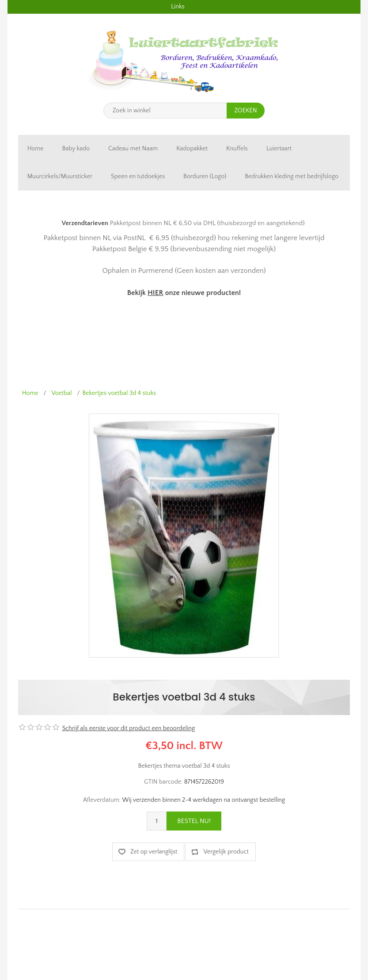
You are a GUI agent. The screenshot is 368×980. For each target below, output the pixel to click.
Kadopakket (192, 149)
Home (36, 149)
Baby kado (76, 149)
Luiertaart (279, 149)
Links (178, 7)
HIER (155, 293)
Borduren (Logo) (205, 176)
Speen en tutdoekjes (138, 176)
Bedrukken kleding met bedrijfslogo (292, 176)
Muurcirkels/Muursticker (60, 176)
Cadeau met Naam (133, 149)
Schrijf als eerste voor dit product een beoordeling (129, 728)
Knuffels (237, 149)
